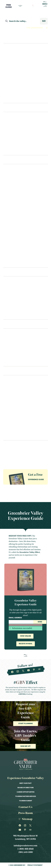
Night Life (9, 219)
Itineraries (11, 99)
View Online (26, 636)
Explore (9, 39)
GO (44, 21)
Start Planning (26, 724)
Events (8, 371)
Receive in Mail (26, 644)
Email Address (15, 618)
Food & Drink (11, 409)
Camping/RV (10, 151)
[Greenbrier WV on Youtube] (28, 670)
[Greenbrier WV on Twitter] (23, 671)
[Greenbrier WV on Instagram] (18, 672)
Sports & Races (11, 436)
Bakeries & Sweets (13, 299)
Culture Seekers (14, 55)
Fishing (7, 192)
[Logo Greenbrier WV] (20, 6)
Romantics (11, 88)
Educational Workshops (17, 403)
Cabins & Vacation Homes (17, 140)
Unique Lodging (12, 145)
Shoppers (11, 93)
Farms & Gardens (12, 187)
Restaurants (10, 288)
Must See (8, 214)
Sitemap (26, 819)
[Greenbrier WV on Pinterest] (34, 670)
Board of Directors (26, 788)
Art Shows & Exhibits (15, 398)
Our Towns (9, 225)
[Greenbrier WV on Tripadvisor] (39, 669)
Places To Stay (14, 107)
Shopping (8, 252)
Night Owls (12, 82)
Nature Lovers (13, 77)
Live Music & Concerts (15, 419)
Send (40, 622)
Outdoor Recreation (15, 230)
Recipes (7, 315)
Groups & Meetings (12, 455)
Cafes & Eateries (12, 293)
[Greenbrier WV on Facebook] (12, 672)
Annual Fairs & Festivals (16, 392)
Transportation (12, 345)
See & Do (10, 160)
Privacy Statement (35, 865)
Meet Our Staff (26, 783)
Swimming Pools (12, 263)
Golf (6, 203)
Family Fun (11, 60)
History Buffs (13, 71)
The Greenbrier (35, 28)
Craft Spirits (10, 176)
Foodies (10, 66)
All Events (9, 387)
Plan (7, 324)
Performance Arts (13, 241)
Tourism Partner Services (26, 796)
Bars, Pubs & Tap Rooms (16, 304)
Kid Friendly (10, 414)
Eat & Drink (12, 272)
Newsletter (9, 445)
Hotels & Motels (12, 129)
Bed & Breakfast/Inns (14, 134)
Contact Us (9, 362)
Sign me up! (26, 746)
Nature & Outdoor (14, 425)
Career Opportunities (26, 792)
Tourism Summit (26, 801)
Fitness (7, 197)
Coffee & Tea (10, 310)
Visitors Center (12, 340)
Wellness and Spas (13, 258)
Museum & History (13, 208)
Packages (8, 351)
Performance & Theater (16, 430)
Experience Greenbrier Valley (26, 778)
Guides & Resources (12, 450)
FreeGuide (9, 6)
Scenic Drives (11, 247)
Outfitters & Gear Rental (17, 236)
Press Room (26, 813)
